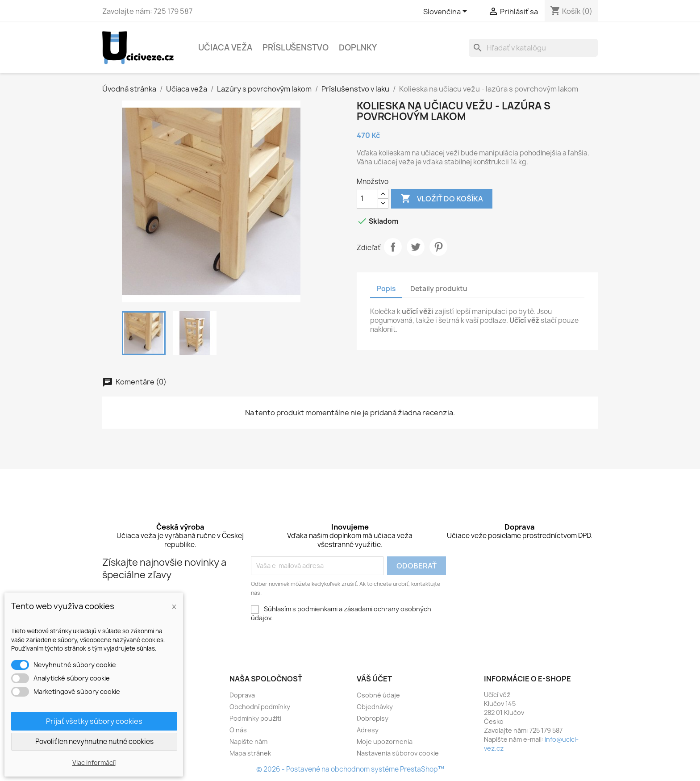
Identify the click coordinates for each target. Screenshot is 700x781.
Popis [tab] (386, 289)
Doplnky (358, 48)
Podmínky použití (255, 718)
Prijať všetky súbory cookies (94, 721)
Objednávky (375, 707)
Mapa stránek (250, 753)
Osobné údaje (378, 695)
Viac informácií (94, 762)
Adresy (368, 730)
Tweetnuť (416, 247)
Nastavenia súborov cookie (398, 753)
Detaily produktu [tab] (439, 289)
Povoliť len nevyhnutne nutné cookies (94, 741)
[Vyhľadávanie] (533, 48)
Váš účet (374, 679)
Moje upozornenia (385, 741)
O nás (238, 730)
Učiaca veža (225, 48)
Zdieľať (393, 247)
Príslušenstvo (296, 48)
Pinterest (438, 247)
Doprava (242, 695)
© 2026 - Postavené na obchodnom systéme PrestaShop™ (350, 769)
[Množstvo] (367, 199)
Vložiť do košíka (442, 199)
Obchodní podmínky (260, 707)
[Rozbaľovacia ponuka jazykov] (447, 12)
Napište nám (248, 741)
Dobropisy (373, 718)
